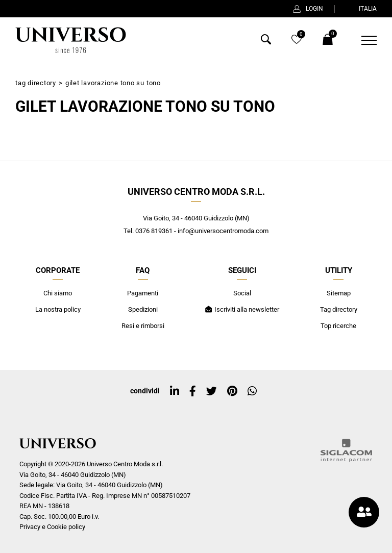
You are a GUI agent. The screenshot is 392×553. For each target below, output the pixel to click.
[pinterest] (232, 391)
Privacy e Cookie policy (52, 527)
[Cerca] (266, 42)
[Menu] (363, 40)
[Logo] (69, 40)
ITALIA (361, 9)
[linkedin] (175, 391)
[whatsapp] (252, 391)
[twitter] (212, 391)
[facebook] (193, 391)
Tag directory (36, 83)
